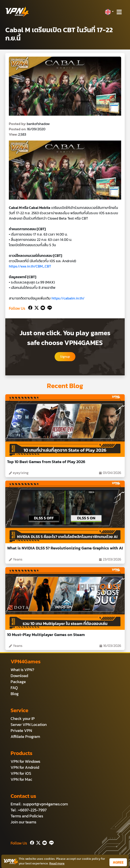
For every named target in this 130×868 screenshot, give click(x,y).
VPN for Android (25, 767)
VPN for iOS (21, 773)
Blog (15, 694)
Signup (65, 357)
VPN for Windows (25, 761)
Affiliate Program (25, 736)
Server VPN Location (29, 724)
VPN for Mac (21, 779)
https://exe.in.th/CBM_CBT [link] (30, 266)
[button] (109, 12)
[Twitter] (36, 307)
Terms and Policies (27, 816)
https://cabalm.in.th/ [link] (68, 298)
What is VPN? (22, 670)
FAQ (14, 688)
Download (19, 676)
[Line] (49, 307)
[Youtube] (42, 307)
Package (18, 682)
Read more (57, 863)
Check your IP (23, 718)
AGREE (118, 862)
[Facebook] (30, 307)
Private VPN (21, 730)
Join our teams (23, 822)
